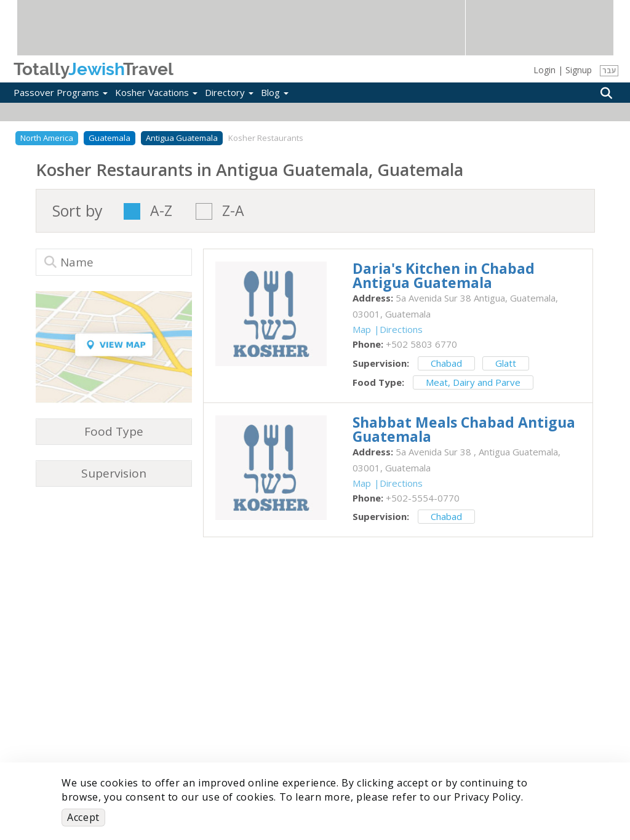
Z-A (233, 211)
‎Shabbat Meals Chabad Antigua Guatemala (464, 429)
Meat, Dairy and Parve (473, 382)
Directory (229, 92)
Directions (401, 329)
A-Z (161, 211)
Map (362, 329)
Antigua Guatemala (182, 138)
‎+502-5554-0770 (423, 498)
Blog (275, 92)
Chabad (446, 363)
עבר (609, 70)
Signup (579, 70)
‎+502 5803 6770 (421, 344)
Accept (83, 817)
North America (47, 138)
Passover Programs (61, 92)
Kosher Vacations (156, 92)
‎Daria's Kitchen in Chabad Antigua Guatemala (444, 275)
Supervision (114, 473)
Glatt (506, 363)
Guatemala (110, 138)
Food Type (114, 431)
